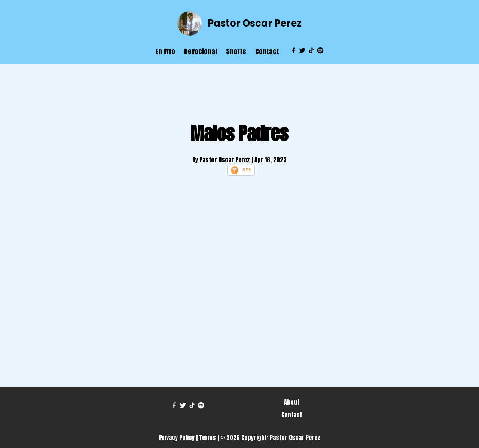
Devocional (201, 51)
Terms (208, 438)
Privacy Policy (177, 438)
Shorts (236, 51)
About (292, 402)
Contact (267, 51)
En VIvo (165, 51)
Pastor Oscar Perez (255, 23)
